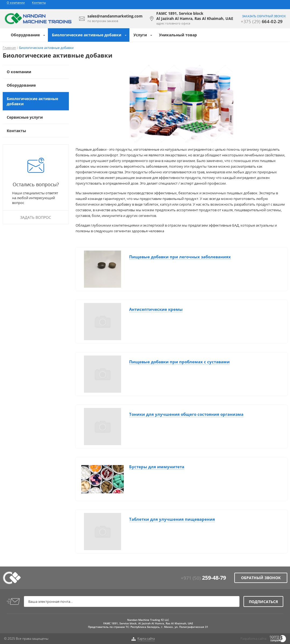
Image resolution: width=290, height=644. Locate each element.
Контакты (39, 3)
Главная (9, 48)
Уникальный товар (178, 35)
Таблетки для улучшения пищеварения (172, 519)
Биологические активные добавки (87, 35)
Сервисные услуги (25, 117)
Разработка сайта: (254, 638)
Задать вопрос (36, 217)
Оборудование (25, 35)
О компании (16, 3)
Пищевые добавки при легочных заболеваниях (180, 257)
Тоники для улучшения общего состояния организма (186, 414)
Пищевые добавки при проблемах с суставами (179, 362)
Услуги (140, 35)
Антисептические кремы (156, 309)
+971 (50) (203, 578)
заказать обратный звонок (264, 16)
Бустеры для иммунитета (157, 467)
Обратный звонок (261, 578)
